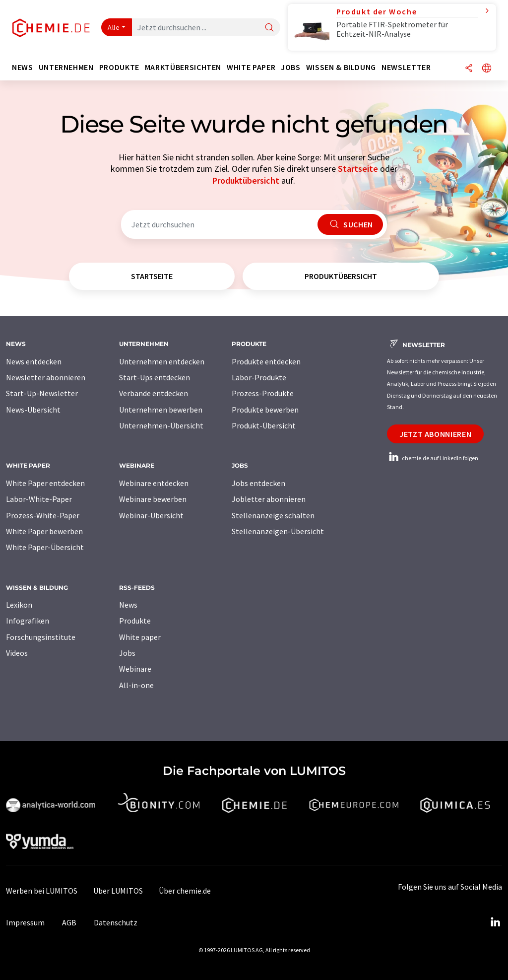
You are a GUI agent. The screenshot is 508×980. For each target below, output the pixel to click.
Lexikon (19, 605)
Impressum (25, 922)
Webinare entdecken (154, 483)
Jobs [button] (291, 67)
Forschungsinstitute (41, 637)
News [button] (23, 67)
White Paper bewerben (44, 531)
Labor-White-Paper (39, 499)
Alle (114, 27)
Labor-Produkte (259, 377)
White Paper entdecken (45, 483)
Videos (17, 653)
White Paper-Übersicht (45, 547)
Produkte (135, 621)
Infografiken (28, 621)
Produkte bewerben (265, 410)
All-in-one (136, 685)
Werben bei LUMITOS (42, 891)
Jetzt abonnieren (435, 434)
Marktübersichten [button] (183, 67)
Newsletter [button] (406, 67)
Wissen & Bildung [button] (341, 67)
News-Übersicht (33, 410)
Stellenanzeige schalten (273, 515)
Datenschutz (116, 922)
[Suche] (269, 28)
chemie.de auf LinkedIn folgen (433, 458)
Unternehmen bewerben (161, 410)
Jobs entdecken (258, 483)
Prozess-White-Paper (43, 515)
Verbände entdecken (154, 393)
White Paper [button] (251, 67)
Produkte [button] (119, 67)
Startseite (358, 169)
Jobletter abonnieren (269, 499)
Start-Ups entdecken (155, 377)
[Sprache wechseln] (487, 69)
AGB (69, 922)
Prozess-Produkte (263, 393)
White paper (140, 637)
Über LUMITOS (118, 891)
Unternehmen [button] (66, 67)
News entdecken (34, 361)
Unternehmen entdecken (162, 361)
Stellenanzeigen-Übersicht (278, 531)
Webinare (135, 669)
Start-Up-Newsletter (42, 393)
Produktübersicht (246, 180)
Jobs (127, 653)
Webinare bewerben (153, 499)
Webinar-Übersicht (151, 515)
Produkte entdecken (266, 361)
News (128, 605)
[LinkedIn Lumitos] (495, 922)
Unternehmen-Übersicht (161, 425)
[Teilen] (469, 69)
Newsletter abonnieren (46, 377)
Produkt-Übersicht (264, 425)
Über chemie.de (185, 891)
